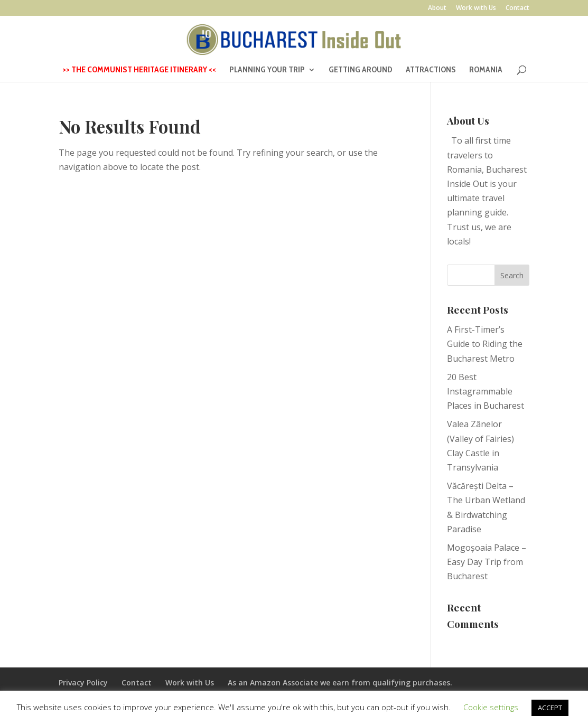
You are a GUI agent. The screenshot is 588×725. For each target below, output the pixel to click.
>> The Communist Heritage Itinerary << (139, 70)
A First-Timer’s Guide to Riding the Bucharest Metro (485, 344)
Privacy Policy (83, 682)
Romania (486, 70)
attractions (431, 70)
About (437, 8)
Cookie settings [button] (491, 707)
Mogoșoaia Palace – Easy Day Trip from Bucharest (487, 562)
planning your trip (267, 70)
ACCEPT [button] (550, 708)
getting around (361, 70)
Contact (517, 8)
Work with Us (476, 8)
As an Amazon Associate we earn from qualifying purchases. (340, 682)
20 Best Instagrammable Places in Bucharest (486, 391)
